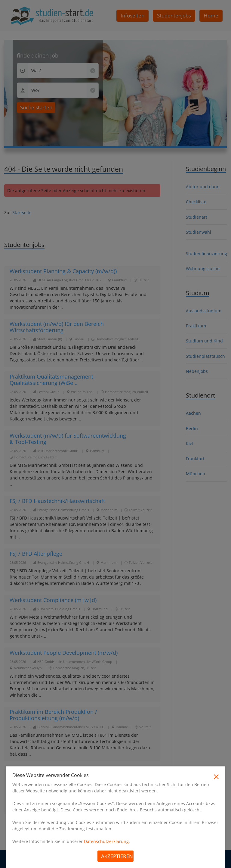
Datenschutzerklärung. (107, 841)
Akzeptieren (117, 856)
